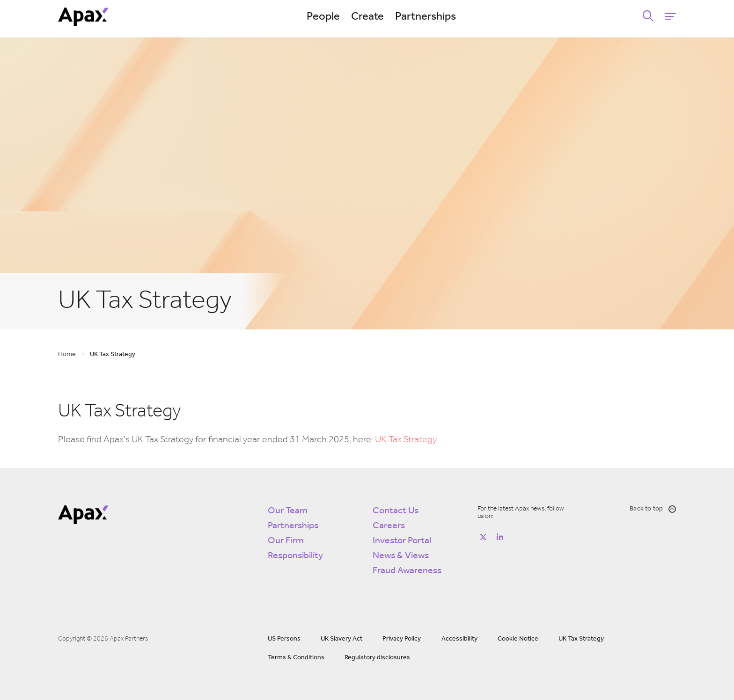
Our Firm (286, 541)
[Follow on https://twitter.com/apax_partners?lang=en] (483, 537)
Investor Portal (402, 541)
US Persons (284, 639)
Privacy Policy (402, 639)
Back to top (653, 509)
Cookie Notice (518, 639)
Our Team (288, 511)
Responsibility (295, 556)
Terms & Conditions (296, 658)
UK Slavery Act (341, 639)
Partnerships (426, 17)
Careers (389, 526)
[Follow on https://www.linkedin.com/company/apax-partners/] (500, 537)
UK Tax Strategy (406, 440)
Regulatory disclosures (377, 658)
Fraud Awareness (407, 571)
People (323, 17)
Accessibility (459, 639)
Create (367, 17)
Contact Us (396, 511)
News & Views (401, 556)
